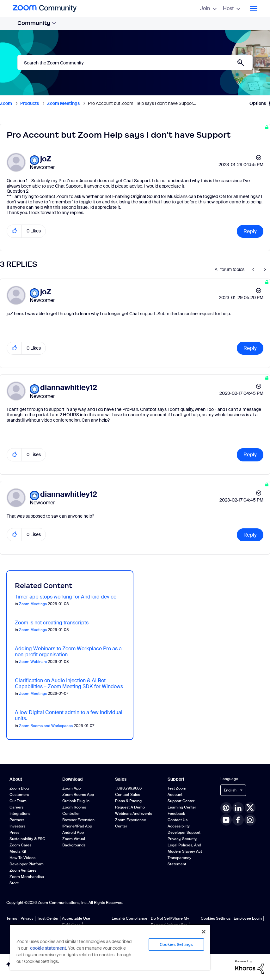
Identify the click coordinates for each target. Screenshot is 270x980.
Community (37, 23)
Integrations (20, 814)
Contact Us (178, 820)
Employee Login (248, 918)
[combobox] (135, 63)
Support (176, 779)
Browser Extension (78, 820)
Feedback (176, 814)
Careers (16, 807)
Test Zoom (177, 788)
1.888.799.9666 (128, 788)
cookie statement (48, 948)
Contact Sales (128, 795)
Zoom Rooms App (78, 795)
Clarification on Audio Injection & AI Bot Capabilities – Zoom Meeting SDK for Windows (69, 683)
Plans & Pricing (128, 801)
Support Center (181, 801)
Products (30, 103)
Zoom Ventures (23, 870)
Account (175, 795)
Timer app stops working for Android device (66, 597)
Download (73, 779)
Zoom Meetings (63, 103)
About (16, 779)
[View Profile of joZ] (46, 159)
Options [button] (258, 103)
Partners (17, 820)
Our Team (18, 801)
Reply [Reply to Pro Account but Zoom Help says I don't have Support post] (250, 231)
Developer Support (184, 833)
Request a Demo (130, 807)
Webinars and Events (134, 814)
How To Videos (22, 858)
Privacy (27, 918)
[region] (110, 947)
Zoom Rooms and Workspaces (46, 726)
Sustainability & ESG (27, 839)
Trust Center (48, 918)
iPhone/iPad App (77, 826)
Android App (73, 833)
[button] (14, 231)
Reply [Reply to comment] (250, 348)
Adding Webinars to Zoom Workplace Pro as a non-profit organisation (68, 652)
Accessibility (179, 826)
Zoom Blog (19, 788)
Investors (17, 826)
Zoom (6, 103)
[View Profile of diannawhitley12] (69, 388)
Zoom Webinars (33, 662)
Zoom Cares (20, 845)
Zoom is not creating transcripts (52, 623)
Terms (12, 918)
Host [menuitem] (232, 8)
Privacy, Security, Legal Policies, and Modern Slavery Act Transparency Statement (185, 851)
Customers (19, 795)
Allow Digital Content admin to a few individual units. (69, 715)
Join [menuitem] (208, 8)
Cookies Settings (216, 918)
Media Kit (18, 851)
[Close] (204, 932)
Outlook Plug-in (76, 801)
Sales (121, 779)
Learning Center (182, 807)
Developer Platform (27, 864)
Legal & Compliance (129, 918)
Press (14, 833)
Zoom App (71, 788)
